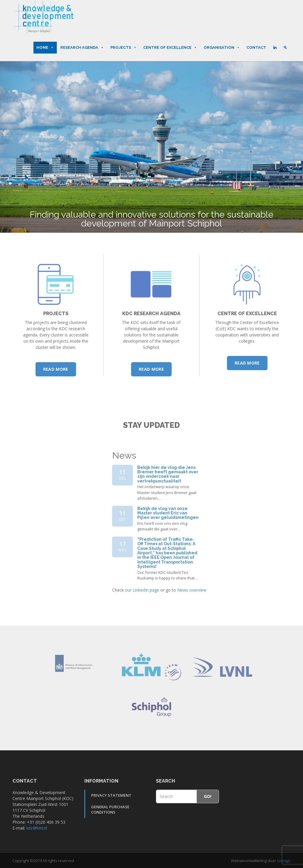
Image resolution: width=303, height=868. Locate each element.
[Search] (285, 48)
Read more (56, 369)
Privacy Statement (111, 795)
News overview (192, 590)
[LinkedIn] (275, 48)
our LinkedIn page (142, 590)
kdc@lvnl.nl (37, 828)
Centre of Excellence (170, 48)
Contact (256, 47)
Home (45, 48)
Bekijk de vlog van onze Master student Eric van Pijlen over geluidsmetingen (168, 513)
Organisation (222, 48)
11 (123, 475)
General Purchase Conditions (110, 810)
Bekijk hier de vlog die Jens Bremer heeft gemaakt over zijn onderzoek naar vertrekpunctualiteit (168, 474)
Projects (124, 48)
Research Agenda (82, 48)
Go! (208, 796)
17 (123, 546)
